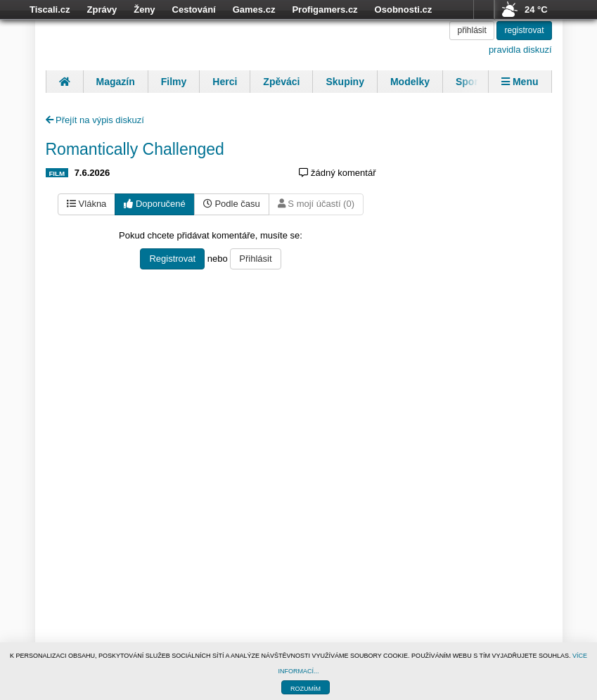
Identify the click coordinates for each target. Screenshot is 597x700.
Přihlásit (255, 259)
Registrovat (172, 259)
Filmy (174, 82)
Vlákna (86, 204)
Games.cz (254, 9)
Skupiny (345, 82)
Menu (520, 82)
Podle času (232, 204)
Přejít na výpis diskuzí (95, 120)
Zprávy (102, 9)
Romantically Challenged (135, 149)
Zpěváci (281, 82)
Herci (225, 82)
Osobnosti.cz (404, 9)
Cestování (194, 9)
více (484, 10)
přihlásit (471, 30)
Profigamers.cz (325, 9)
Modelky (410, 82)
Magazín (116, 82)
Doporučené (154, 204)
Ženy (144, 9)
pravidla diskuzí (520, 50)
